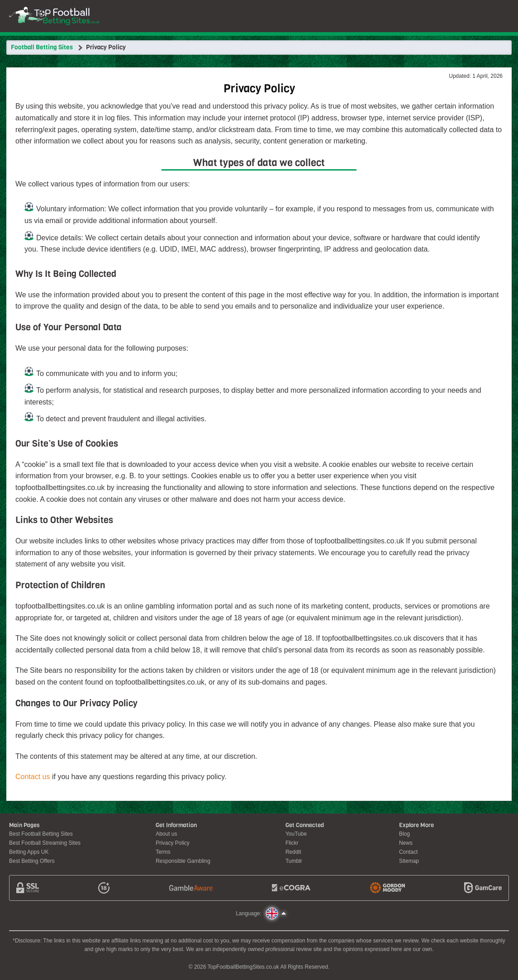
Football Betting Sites (42, 47)
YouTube (296, 834)
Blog (404, 834)
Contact (408, 852)
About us (166, 834)
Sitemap (409, 861)
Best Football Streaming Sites (45, 843)
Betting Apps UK (29, 852)
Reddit (293, 852)
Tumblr (294, 861)
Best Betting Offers (32, 861)
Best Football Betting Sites (41, 834)
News (406, 843)
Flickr (292, 843)
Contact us (33, 777)
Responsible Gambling (183, 861)
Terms (163, 852)
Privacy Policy (173, 843)
